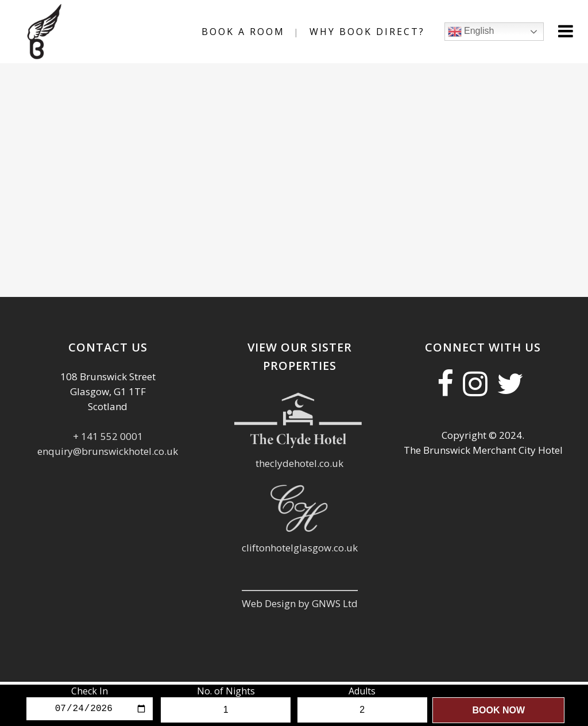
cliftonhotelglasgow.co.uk (300, 548)
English (460, 32)
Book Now (498, 710)
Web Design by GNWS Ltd (300, 603)
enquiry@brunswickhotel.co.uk (108, 451)
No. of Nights (226, 691)
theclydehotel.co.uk (299, 463)
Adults (362, 691)
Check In (90, 691)
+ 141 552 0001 (108, 436)
